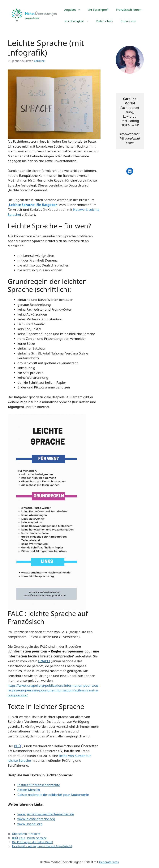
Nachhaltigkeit (78, 21)
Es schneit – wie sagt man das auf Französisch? (42, 846)
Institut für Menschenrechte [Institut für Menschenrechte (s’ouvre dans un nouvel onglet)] (39, 785)
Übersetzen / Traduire (26, 834)
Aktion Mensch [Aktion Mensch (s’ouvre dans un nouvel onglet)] (29, 790)
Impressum (128, 21)
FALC (22, 838)
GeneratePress (109, 862)
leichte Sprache (37, 838)
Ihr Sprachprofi (98, 10)
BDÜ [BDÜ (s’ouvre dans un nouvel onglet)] (17, 746)
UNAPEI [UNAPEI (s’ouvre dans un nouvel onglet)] (44, 661)
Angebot (74, 10)
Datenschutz (105, 21)
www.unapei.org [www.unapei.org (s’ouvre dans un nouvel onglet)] (30, 824)
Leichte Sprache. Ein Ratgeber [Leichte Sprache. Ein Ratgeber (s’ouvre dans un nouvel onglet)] (33, 205)
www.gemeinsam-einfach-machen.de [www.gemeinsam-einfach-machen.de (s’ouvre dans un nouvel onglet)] (46, 814)
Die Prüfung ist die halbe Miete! (32, 842)
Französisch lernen (129, 10)
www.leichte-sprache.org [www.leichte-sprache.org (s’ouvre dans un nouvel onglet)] (36, 819)
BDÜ (15, 838)
